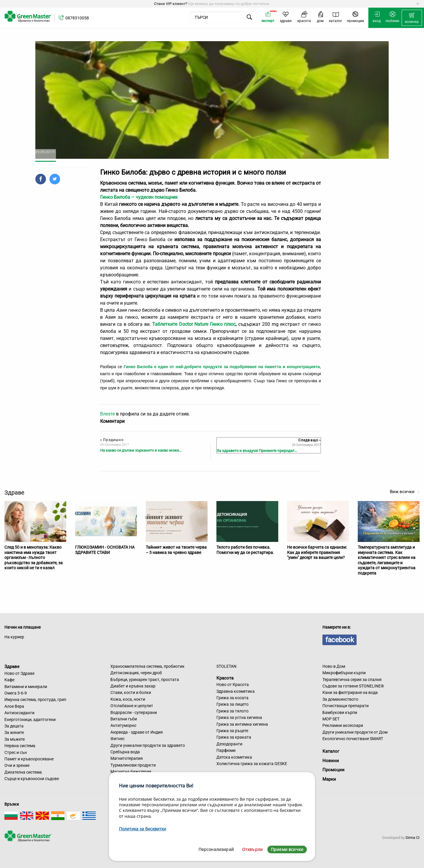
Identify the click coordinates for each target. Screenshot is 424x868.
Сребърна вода (125, 752)
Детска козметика (234, 757)
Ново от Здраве (19, 673)
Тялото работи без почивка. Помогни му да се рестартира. (245, 550)
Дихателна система (23, 772)
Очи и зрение (17, 765)
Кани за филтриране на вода (350, 692)
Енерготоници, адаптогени (30, 720)
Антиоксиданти (19, 713)
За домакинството (340, 699)
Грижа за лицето (232, 704)
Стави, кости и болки (131, 692)
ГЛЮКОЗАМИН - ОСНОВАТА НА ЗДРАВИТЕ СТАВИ (105, 550)
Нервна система (20, 746)
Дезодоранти (229, 744)
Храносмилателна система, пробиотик (148, 666)
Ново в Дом (334, 666)
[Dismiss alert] (418, 4)
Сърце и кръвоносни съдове (32, 779)
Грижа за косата (232, 698)
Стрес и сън (16, 752)
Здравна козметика (236, 691)
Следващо (309, 440)
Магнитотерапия (127, 758)
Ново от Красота (233, 685)
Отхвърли (252, 849)
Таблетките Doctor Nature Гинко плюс (194, 324)
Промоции (333, 770)
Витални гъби (124, 719)
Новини (331, 761)
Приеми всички (287, 849)
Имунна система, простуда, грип (35, 700)
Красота (225, 678)
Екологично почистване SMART (353, 739)
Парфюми (226, 750)
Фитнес (117, 739)
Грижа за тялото (232, 711)
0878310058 (77, 18)
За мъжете (15, 739)
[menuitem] (412, 18)
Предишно (112, 440)
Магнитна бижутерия (131, 772)
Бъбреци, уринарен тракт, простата (145, 680)
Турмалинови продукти (133, 765)
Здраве (12, 667)
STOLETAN (226, 666)
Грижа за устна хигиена (239, 717)
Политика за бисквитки (143, 829)
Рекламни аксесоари (343, 725)
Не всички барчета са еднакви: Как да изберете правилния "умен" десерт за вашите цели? (317, 552)
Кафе (9, 680)
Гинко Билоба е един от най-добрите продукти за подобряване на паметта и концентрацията (222, 367)
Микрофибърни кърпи (344, 673)
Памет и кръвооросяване (29, 759)
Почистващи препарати (346, 706)
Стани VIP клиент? (171, 4)
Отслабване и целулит (132, 706)
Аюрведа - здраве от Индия (137, 732)
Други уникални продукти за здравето (148, 745)
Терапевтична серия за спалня (352, 680)
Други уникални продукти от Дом (355, 732)
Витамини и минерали (26, 687)
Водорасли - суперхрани (134, 712)
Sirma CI (413, 838)
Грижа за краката (234, 737)
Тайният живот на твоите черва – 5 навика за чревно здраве (176, 550)
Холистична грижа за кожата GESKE (252, 764)
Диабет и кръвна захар (133, 686)
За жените (14, 732)
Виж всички (405, 492)
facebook (339, 640)
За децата (14, 726)
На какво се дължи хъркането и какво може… (141, 450)
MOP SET (331, 719)
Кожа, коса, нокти (128, 699)
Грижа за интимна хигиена (242, 724)
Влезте (107, 414)
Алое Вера (14, 706)
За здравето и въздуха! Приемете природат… (257, 451)
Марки (329, 779)
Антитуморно (123, 725)
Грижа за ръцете (232, 731)
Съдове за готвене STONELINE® (353, 686)
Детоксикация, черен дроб (136, 673)
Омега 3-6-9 (16, 693)
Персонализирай (216, 849)
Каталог (331, 751)
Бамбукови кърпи (340, 712)
